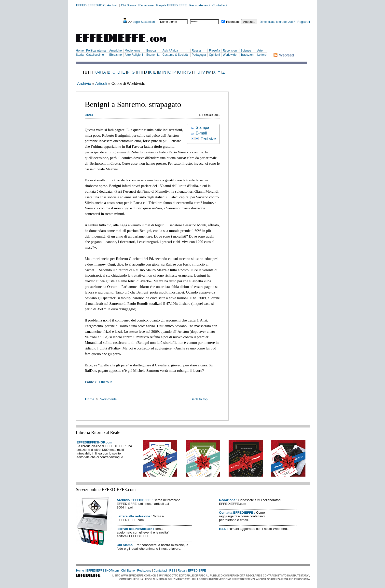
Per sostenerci (199, 5)
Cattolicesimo (95, 55)
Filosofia (214, 51)
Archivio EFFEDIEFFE (134, 500)
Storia (80, 55)
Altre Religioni (134, 55)
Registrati (304, 22)
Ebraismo (116, 55)
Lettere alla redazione (133, 516)
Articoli (101, 84)
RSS (222, 529)
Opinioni (214, 55)
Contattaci (220, 5)
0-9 (98, 72)
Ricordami (233, 22)
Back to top (199, 399)
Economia (153, 55)
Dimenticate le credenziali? (277, 22)
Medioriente (132, 51)
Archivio (113, 5)
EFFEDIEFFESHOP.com (94, 442)
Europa (151, 51)
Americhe (116, 51)
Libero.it (105, 382)
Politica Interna (96, 51)
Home (80, 51)
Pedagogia (199, 55)
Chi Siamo (128, 5)
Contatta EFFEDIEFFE (236, 513)
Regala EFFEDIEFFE (171, 5)
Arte (260, 51)
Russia (196, 51)
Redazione (146, 5)
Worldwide (230, 55)
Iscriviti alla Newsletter (134, 529)
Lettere (262, 55)
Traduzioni (247, 55)
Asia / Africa (170, 51)
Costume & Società (175, 55)
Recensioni (230, 51)
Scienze (246, 51)
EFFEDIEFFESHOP (90, 5)
